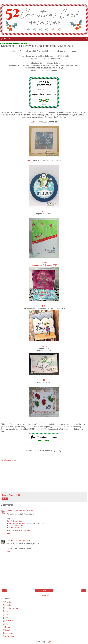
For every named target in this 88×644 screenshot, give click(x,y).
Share (5, 499)
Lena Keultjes (12, 541)
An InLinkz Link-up (9, 460)
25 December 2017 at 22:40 (28, 541)
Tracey (7, 627)
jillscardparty (10, 636)
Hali (6, 618)
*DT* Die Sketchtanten (15, 526)
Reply (9, 533)
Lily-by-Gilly (9, 621)
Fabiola (44, 346)
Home (44, 591)
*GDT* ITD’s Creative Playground (19, 530)
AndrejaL (8, 602)
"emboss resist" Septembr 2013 (44, 265)
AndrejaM (8, 605)
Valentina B (9, 633)
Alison (44, 211)
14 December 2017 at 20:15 (23, 511)
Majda (7, 624)
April (28, 161)
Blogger (48, 642)
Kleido (9, 511)
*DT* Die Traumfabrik (14, 528)
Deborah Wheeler (11, 608)
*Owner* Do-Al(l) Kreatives (17, 523)
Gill (44, 380)
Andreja (44, 263)
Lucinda (34, 122)
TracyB (8, 630)
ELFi (7, 611)
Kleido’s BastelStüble (14, 521)
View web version (44, 595)
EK (43, 306)
